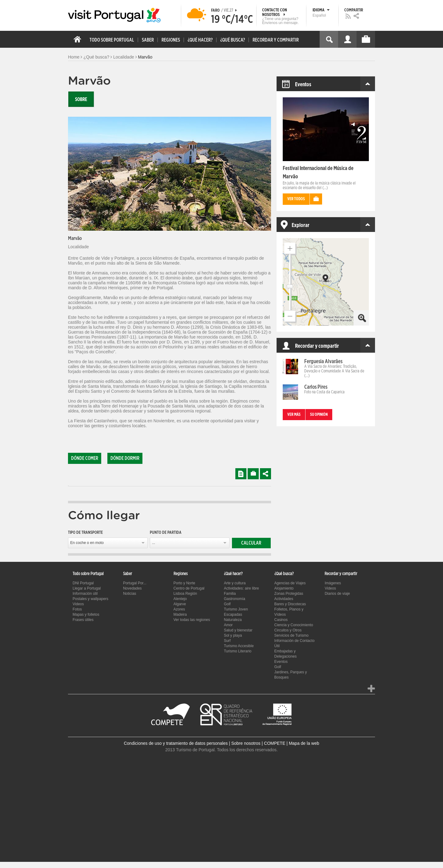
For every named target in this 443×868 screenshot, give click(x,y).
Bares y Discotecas (290, 604)
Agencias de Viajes (290, 583)
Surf (227, 641)
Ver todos (296, 199)
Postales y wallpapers (90, 599)
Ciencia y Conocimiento (294, 625)
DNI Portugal (83, 583)
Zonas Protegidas (289, 594)
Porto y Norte (184, 583)
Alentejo (180, 599)
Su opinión (319, 415)
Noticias (130, 594)
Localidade (124, 57)
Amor (228, 625)
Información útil (85, 594)
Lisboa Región (185, 594)
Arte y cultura (235, 583)
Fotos (77, 609)
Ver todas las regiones (192, 620)
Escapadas (233, 614)
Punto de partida (166, 533)
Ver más (294, 415)
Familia (230, 594)
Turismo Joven (236, 609)
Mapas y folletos (86, 614)
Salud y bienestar (238, 630)
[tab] (68, 486)
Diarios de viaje (337, 594)
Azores (179, 609)
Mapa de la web (304, 743)
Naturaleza (233, 620)
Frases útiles (83, 620)
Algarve (180, 604)
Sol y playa (233, 635)
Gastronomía (235, 599)
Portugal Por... (135, 583)
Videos (78, 604)
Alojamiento (284, 588)
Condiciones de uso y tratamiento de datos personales (176, 743)
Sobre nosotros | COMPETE (258, 743)
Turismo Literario (238, 651)
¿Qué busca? (96, 57)
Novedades (132, 588)
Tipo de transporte (85, 533)
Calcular (251, 543)
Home (74, 57)
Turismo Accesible (239, 646)
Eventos (281, 662)
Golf (227, 604)
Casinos (281, 620)
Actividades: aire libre (241, 588)
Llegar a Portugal (87, 588)
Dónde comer (85, 458)
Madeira (180, 614)
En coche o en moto (87, 543)
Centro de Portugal (189, 588)
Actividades (284, 599)
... (154, 543)
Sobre (81, 99)
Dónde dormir (125, 458)
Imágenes (333, 583)
